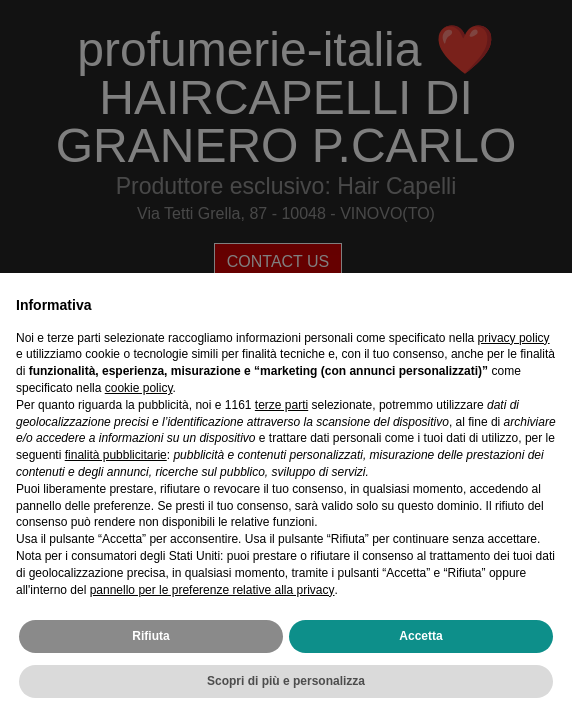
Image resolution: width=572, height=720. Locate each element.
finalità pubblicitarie (116, 455)
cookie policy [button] (139, 388)
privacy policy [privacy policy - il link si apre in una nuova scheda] (514, 338)
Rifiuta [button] (150, 636)
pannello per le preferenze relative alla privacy (212, 590)
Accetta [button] (420, 636)
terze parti (281, 405)
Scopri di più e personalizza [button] (286, 681)
